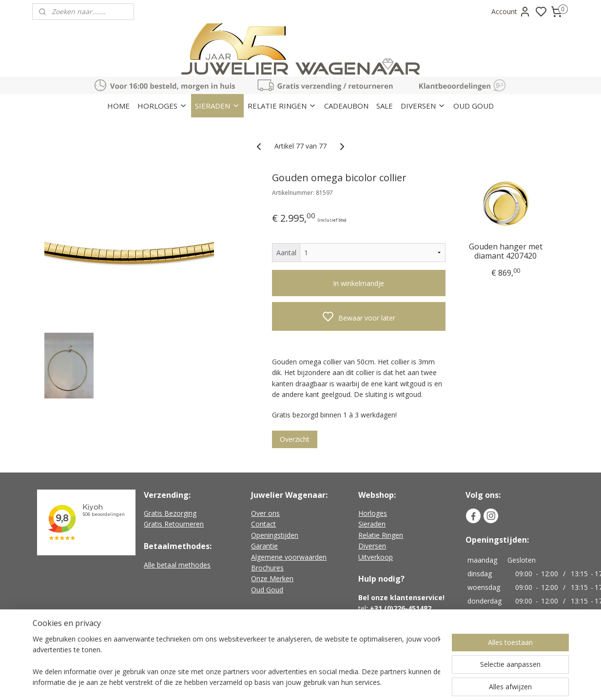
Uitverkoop (376, 557)
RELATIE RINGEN (282, 106)
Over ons (265, 513)
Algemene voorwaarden (289, 557)
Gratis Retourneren (174, 524)
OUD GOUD (474, 106)
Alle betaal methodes (177, 565)
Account (511, 12)
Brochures (267, 568)
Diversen (372, 546)
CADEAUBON (346, 106)
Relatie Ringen (381, 535)
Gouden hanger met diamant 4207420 (505, 251)
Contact (263, 524)
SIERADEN (217, 106)
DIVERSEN (423, 106)
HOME (118, 106)
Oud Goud (267, 590)
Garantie (264, 546)
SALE (385, 106)
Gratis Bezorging (170, 513)
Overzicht (295, 439)
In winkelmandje (359, 283)
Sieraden (372, 524)
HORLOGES (162, 106)
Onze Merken (272, 578)
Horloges (373, 513)
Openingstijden (275, 535)
